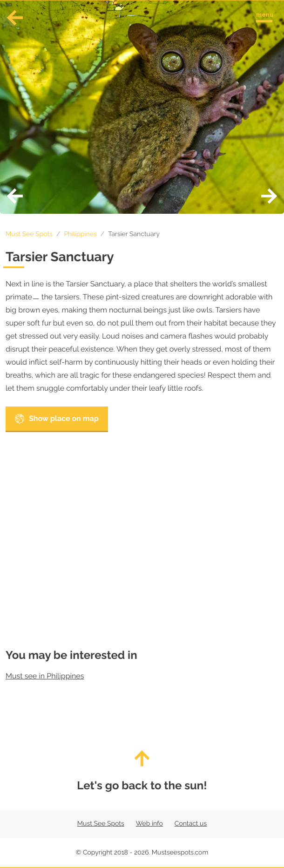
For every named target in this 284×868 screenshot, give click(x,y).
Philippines (80, 234)
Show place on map (57, 419)
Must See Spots (29, 234)
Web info (149, 824)
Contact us (191, 824)
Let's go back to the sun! (142, 771)
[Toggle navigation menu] (264, 16)
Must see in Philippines (45, 676)
